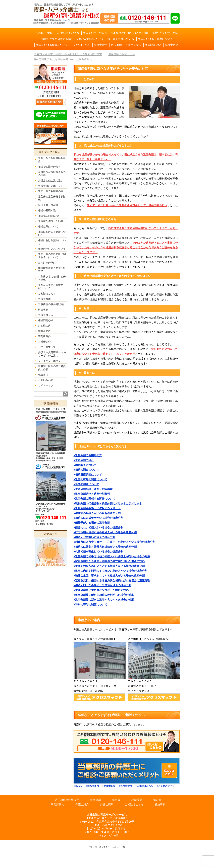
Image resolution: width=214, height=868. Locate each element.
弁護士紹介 (82, 804)
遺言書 (157, 800)
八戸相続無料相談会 (67, 800)
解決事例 (160, 804)
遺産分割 (95, 800)
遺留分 (116, 800)
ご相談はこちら (134, 804)
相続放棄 (137, 800)
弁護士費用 (107, 804)
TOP (68, 54)
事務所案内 (58, 804)
